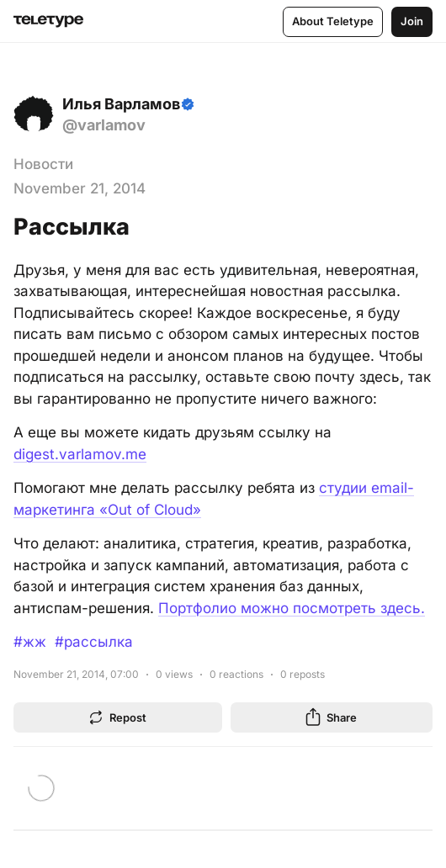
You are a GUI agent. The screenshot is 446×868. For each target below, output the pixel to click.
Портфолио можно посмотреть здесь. (292, 608)
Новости (43, 164)
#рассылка (94, 642)
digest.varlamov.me (80, 454)
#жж (30, 642)
